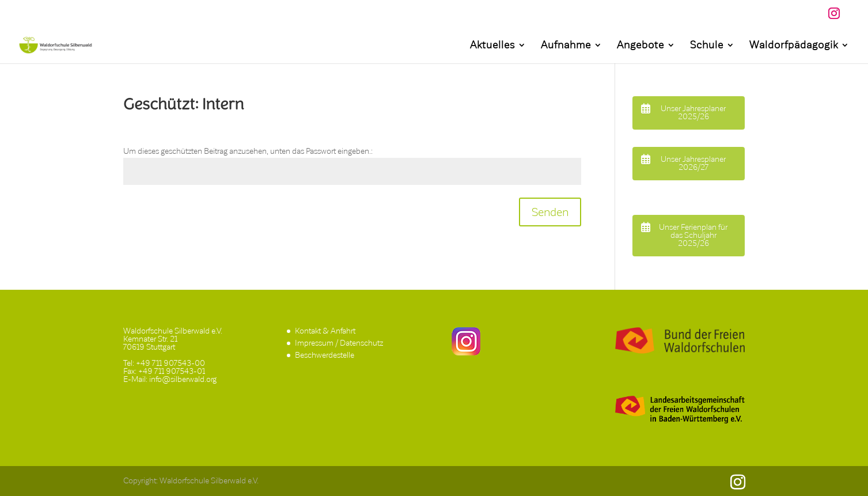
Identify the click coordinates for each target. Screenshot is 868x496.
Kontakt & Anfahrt (325, 331)
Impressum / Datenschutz (339, 343)
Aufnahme (566, 46)
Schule (707, 46)
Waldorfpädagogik (794, 46)
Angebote (640, 46)
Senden (550, 212)
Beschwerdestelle (325, 355)
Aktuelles (492, 46)
